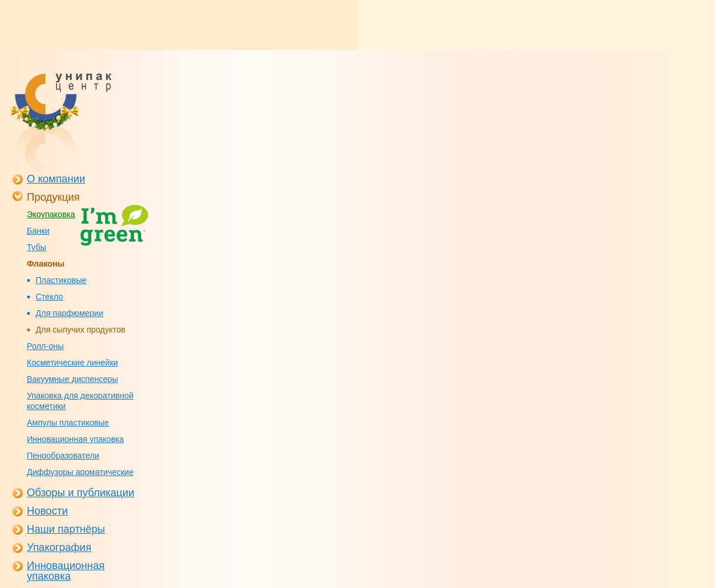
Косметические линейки (73, 363)
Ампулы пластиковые (68, 423)
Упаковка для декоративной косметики (80, 401)
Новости (48, 511)
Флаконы (46, 264)
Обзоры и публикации (81, 493)
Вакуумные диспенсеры (73, 379)
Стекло (50, 297)
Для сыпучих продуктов (81, 330)
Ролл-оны (46, 346)
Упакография (59, 547)
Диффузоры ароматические (80, 472)
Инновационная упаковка (76, 439)
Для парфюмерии (70, 313)
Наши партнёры (66, 529)
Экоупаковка (51, 214)
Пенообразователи (63, 456)
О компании (56, 179)
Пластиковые (61, 280)
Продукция (54, 197)
